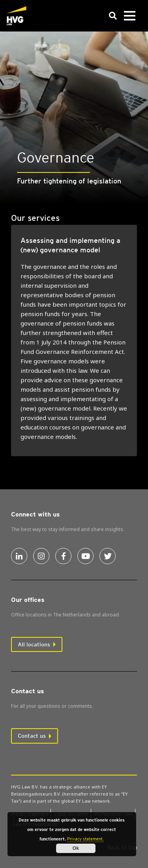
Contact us (32, 736)
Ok (76, 848)
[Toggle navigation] (129, 16)
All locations (34, 644)
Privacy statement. (85, 839)
